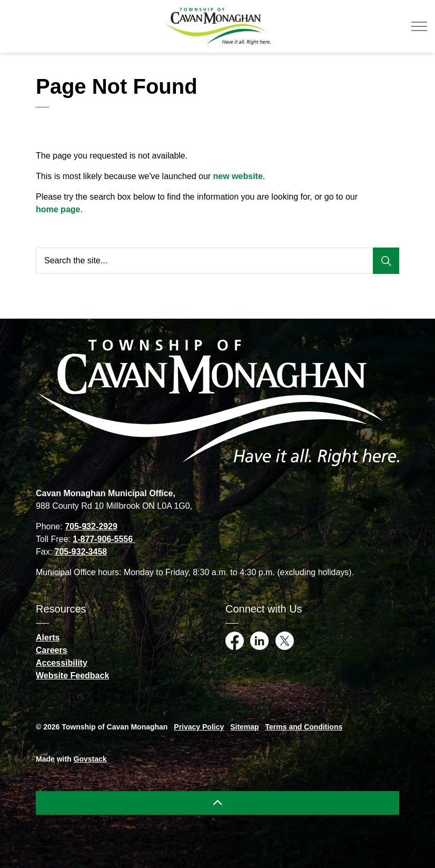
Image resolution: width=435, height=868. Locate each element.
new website (238, 176)
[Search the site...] (217, 261)
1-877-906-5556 (104, 539)
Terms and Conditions (304, 727)
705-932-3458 (81, 552)
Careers (52, 650)
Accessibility (62, 663)
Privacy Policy (199, 727)
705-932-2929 (91, 526)
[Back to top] (217, 803)
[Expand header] (419, 26)
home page (58, 209)
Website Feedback (72, 675)
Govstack (90, 759)
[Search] (386, 261)
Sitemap (244, 727)
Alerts (48, 638)
